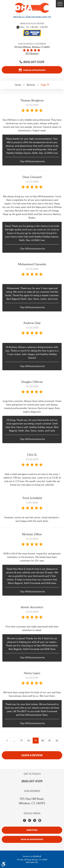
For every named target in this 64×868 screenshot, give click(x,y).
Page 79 (45, 85)
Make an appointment (34, 70)
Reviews (31, 85)
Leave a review (32, 755)
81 (50, 741)
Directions (32, 830)
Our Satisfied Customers (32, 44)
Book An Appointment (32, 839)
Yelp (35, 820)
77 (21, 741)
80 (43, 741)
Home (18, 85)
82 (57, 741)
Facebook (25, 820)
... (14, 741)
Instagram (40, 820)
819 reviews (32, 53)
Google (30, 820)
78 (28, 741)
